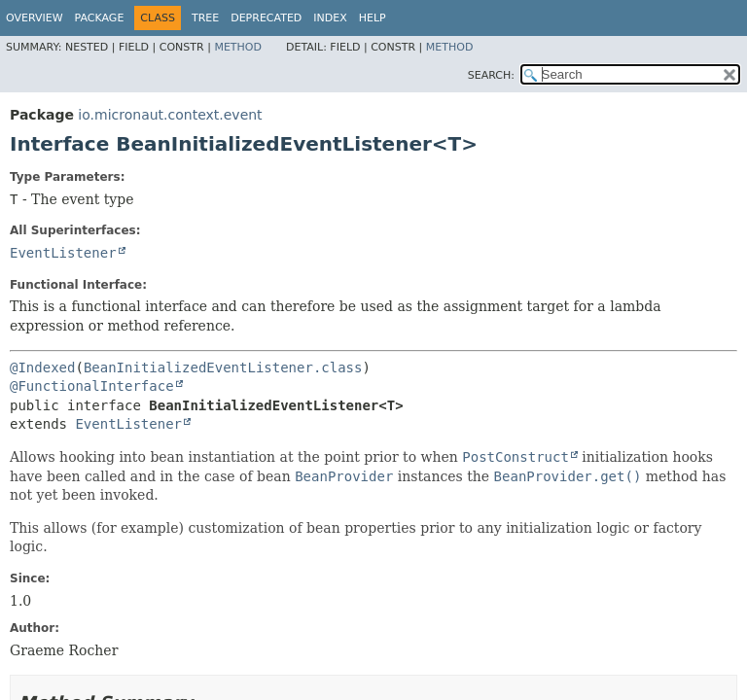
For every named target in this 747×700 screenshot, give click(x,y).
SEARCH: (491, 75)
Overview (35, 18)
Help (373, 18)
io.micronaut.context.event (170, 115)
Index (330, 18)
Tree (205, 18)
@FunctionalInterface (92, 386)
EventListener (63, 253)
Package (100, 18)
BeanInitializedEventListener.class (223, 367)
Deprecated (266, 18)
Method (238, 47)
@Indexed (42, 367)
